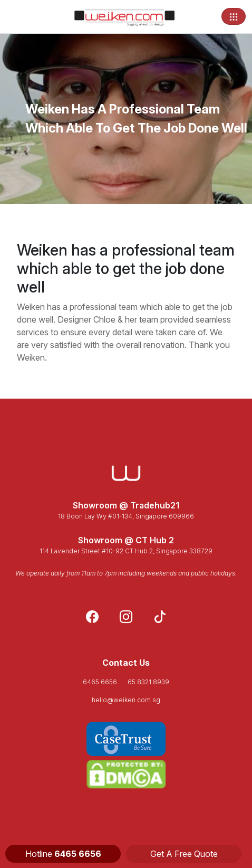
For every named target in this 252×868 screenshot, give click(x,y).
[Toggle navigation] (234, 16)
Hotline (63, 854)
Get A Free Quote (184, 854)
